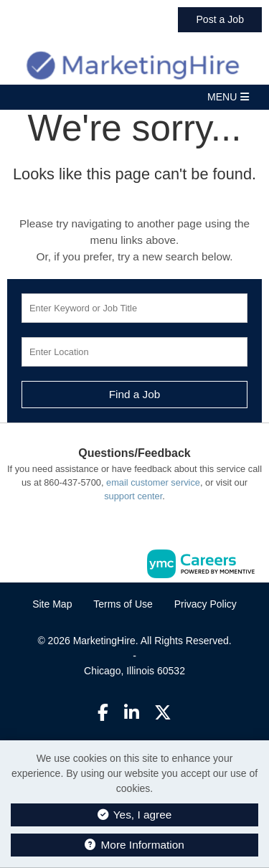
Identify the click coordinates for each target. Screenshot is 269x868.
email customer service (153, 482)
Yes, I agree (135, 815)
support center (133, 496)
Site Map (52, 604)
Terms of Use (123, 604)
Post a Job (220, 19)
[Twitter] (163, 713)
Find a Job (135, 394)
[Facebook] (103, 713)
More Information (134, 845)
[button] (134, 97)
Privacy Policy (206, 604)
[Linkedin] (132, 713)
